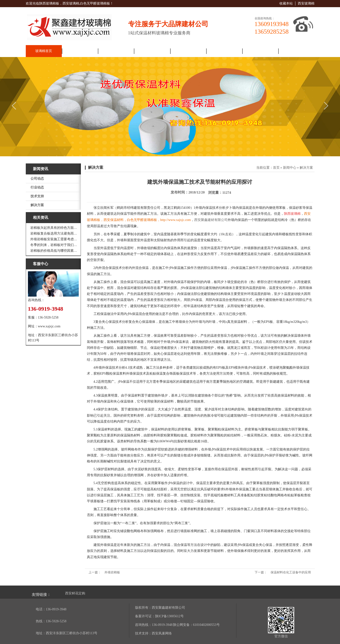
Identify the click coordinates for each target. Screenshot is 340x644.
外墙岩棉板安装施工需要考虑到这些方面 (55, 239)
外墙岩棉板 (112, 572)
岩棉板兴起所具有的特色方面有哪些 (55, 228)
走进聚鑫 (80, 51)
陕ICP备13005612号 (169, 616)
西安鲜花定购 (75, 593)
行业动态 (37, 187)
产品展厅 (152, 51)
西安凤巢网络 (162, 633)
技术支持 (37, 196)
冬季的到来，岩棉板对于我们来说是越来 (55, 245)
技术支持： (143, 633)
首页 (276, 168)
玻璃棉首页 (44, 51)
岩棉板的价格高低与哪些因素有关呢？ (55, 251)
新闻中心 (290, 168)
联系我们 (296, 51)
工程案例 (224, 51)
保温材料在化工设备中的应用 (291, 572)
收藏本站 (286, 3)
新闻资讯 (116, 51)
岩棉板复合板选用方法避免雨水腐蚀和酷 (55, 233)
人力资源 (260, 51)
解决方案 (188, 51)
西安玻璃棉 (306, 3)
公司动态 (37, 179)
